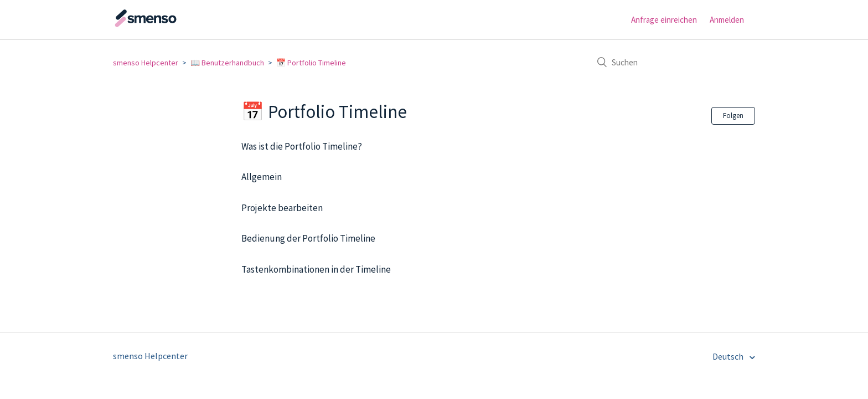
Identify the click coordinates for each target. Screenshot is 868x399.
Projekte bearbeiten (282, 208)
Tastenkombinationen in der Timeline (316, 269)
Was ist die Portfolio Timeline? (302, 146)
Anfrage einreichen (664, 20)
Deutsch (729, 356)
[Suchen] (672, 62)
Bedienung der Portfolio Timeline (308, 238)
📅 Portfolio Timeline (311, 63)
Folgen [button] (733, 116)
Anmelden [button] (727, 20)
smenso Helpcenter (146, 63)
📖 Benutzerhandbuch (227, 63)
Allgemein (262, 177)
